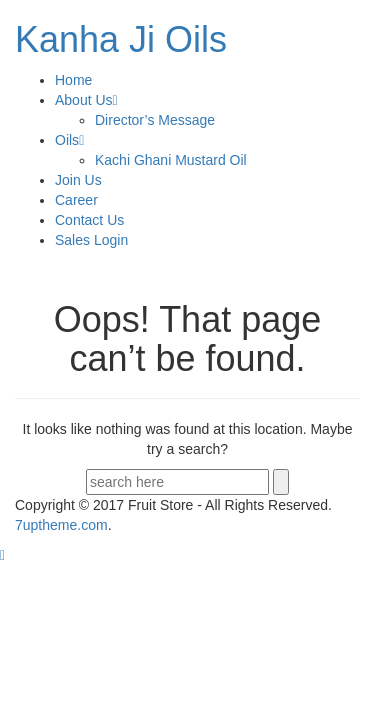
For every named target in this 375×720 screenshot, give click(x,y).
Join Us (78, 180)
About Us (86, 100)
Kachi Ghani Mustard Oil (171, 160)
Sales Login (91, 240)
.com (61, 525)
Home (73, 80)
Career (76, 200)
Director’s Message (155, 120)
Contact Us (89, 220)
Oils (69, 140)
